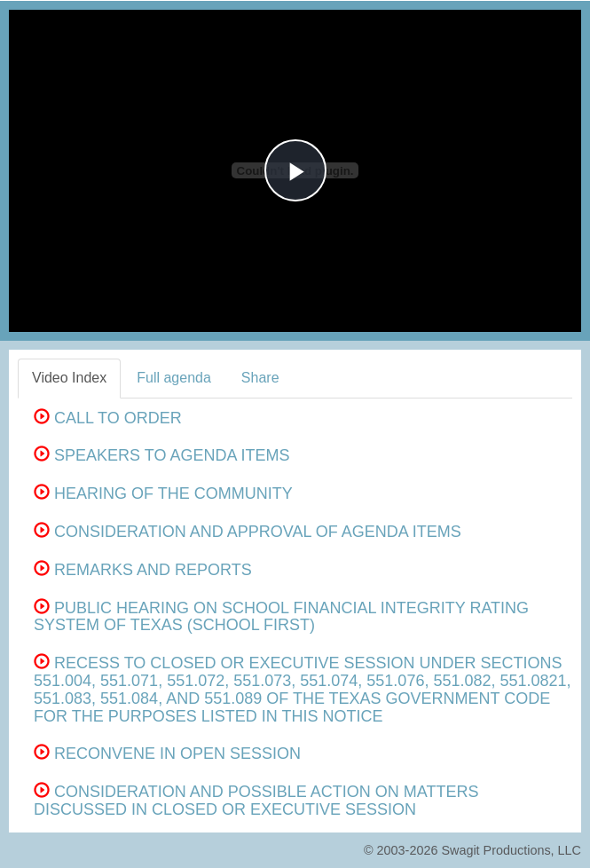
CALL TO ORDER (108, 418)
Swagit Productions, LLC (511, 850)
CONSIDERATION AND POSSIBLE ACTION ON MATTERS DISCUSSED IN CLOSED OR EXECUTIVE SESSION (256, 801)
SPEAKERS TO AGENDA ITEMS (161, 455)
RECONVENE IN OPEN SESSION (167, 754)
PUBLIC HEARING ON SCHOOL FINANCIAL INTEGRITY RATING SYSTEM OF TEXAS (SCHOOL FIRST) (281, 617)
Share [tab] (260, 378)
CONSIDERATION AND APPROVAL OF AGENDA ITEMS (248, 532)
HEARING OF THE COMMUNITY (163, 493)
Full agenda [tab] (174, 378)
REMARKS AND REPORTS (143, 570)
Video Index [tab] (69, 378)
